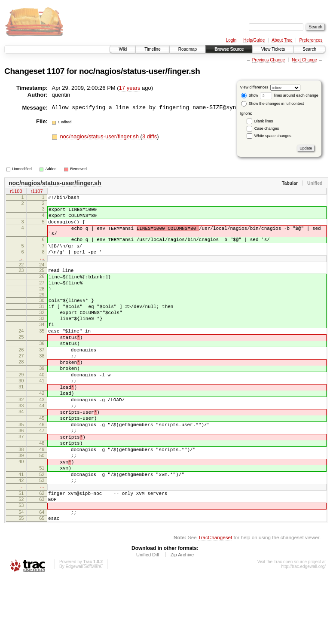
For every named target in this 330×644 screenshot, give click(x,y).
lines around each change (289, 95)
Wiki (123, 49)
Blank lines (264, 121)
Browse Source (229, 49)
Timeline (152, 49)
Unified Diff (148, 620)
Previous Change (269, 60)
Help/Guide (254, 40)
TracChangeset (215, 603)
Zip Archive (182, 620)
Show (250, 95)
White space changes (273, 136)
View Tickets (273, 49)
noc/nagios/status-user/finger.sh (140, 71)
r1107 (37, 192)
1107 (56, 71)
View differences (254, 87)
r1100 (16, 192)
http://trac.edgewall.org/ (303, 632)
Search (309, 49)
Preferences (311, 40)
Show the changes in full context (273, 104)
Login (231, 40)
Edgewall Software (83, 632)
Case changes (267, 128)
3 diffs (150, 136)
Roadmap (188, 49)
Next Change (304, 60)
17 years (130, 88)
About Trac (282, 40)
